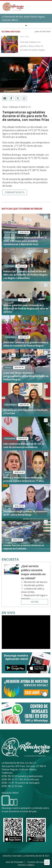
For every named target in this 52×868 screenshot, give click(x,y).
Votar (34, 602)
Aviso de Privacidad (14, 862)
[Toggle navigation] (47, 862)
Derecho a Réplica (26, 865)
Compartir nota (15, 192)
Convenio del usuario (37, 862)
